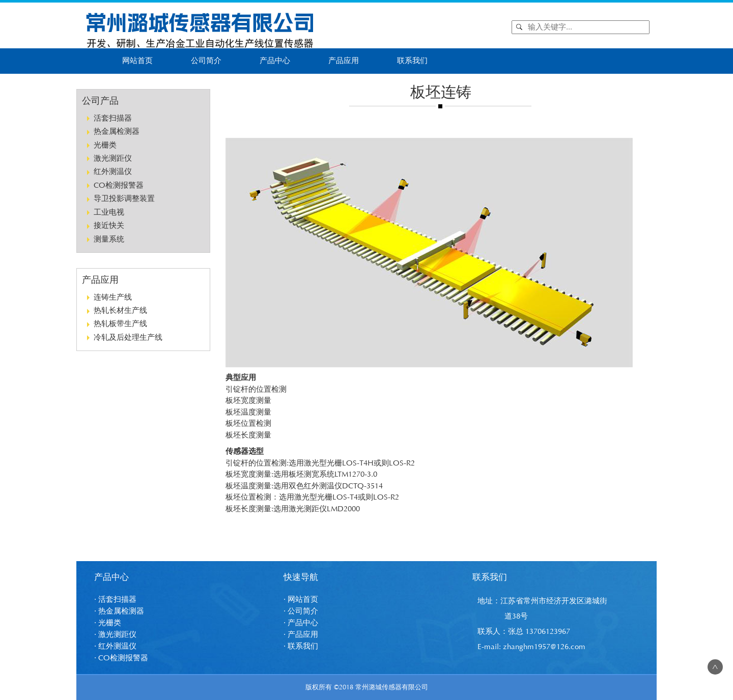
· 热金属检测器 (119, 611)
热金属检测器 (117, 132)
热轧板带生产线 (120, 324)
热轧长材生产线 (120, 311)
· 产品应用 (301, 635)
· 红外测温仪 (115, 646)
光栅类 (105, 145)
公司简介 (206, 61)
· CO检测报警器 (121, 658)
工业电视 (109, 212)
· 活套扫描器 (115, 600)
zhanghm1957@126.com (544, 647)
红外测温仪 (113, 172)
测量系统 (109, 239)
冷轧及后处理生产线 (128, 338)
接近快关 (109, 226)
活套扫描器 (113, 118)
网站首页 (137, 61)
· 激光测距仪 (115, 635)
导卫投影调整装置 (124, 199)
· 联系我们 (301, 646)
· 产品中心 (301, 623)
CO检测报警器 (119, 185)
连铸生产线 (113, 297)
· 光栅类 (108, 623)
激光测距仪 (113, 158)
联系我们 (412, 61)
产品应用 (344, 61)
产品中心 (275, 61)
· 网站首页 (301, 600)
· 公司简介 (301, 611)
